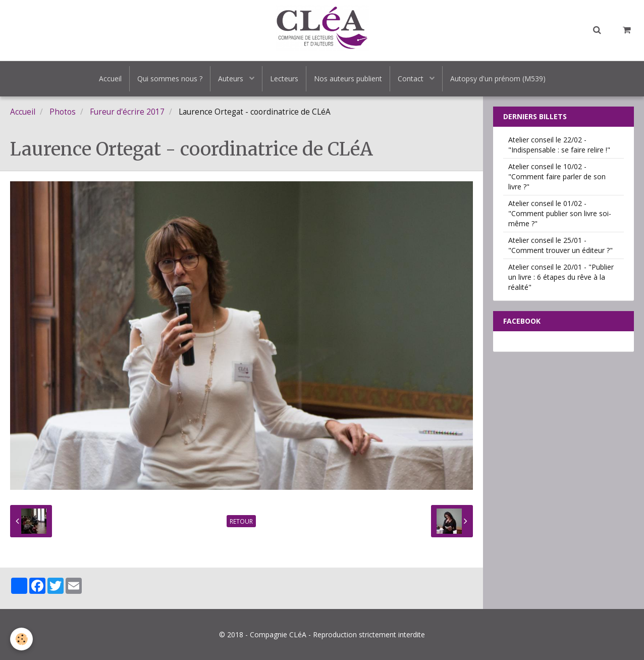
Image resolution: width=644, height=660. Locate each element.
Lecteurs (284, 79)
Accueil (110, 79)
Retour (241, 521)
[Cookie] (21, 639)
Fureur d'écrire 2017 (127, 112)
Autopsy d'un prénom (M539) (498, 79)
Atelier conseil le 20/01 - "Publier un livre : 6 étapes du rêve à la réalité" (561, 277)
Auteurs (232, 79)
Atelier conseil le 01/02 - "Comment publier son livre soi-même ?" (560, 213)
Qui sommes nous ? (170, 79)
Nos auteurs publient (348, 79)
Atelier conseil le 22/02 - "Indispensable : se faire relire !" (559, 145)
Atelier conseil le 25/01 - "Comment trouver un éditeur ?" (560, 245)
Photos (63, 112)
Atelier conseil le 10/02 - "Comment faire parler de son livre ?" (557, 176)
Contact (412, 79)
